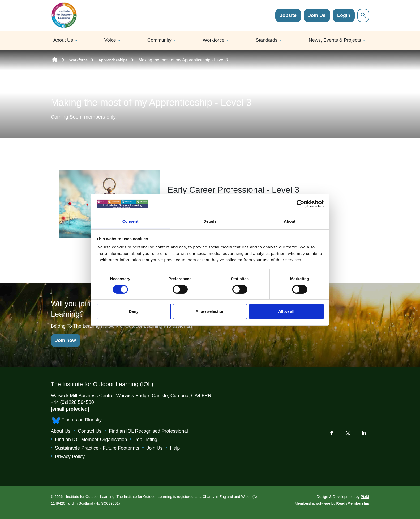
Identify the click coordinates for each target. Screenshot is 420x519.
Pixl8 (365, 497)
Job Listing (146, 440)
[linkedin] (364, 433)
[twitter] (348, 433)
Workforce (214, 40)
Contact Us (90, 431)
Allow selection (210, 311)
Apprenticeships (113, 60)
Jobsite (288, 15)
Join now (66, 340)
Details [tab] (210, 221)
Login (344, 15)
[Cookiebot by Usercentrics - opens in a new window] (300, 204)
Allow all (286, 311)
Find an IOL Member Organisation (91, 440)
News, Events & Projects (335, 40)
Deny (134, 311)
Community (159, 40)
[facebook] (332, 433)
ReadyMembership (353, 503)
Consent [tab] (130, 221)
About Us (63, 40)
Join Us (317, 15)
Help (175, 448)
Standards (267, 40)
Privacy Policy (70, 457)
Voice (110, 40)
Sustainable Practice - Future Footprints (97, 448)
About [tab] (290, 221)
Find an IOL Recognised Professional (148, 431)
